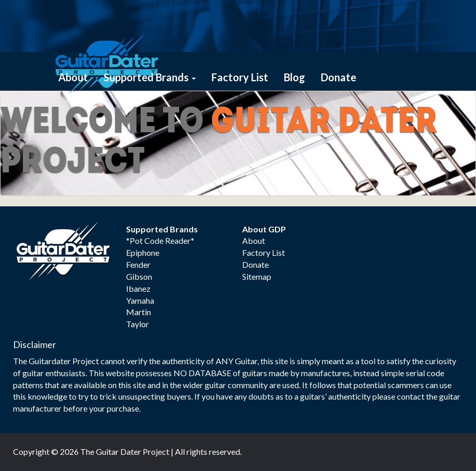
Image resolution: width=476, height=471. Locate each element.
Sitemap (257, 276)
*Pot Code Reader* (160, 240)
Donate (339, 77)
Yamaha (140, 300)
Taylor (137, 324)
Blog (295, 77)
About (73, 77)
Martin (139, 312)
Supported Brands (150, 77)
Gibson (139, 276)
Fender (138, 264)
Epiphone (143, 252)
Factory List (240, 77)
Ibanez (138, 288)
